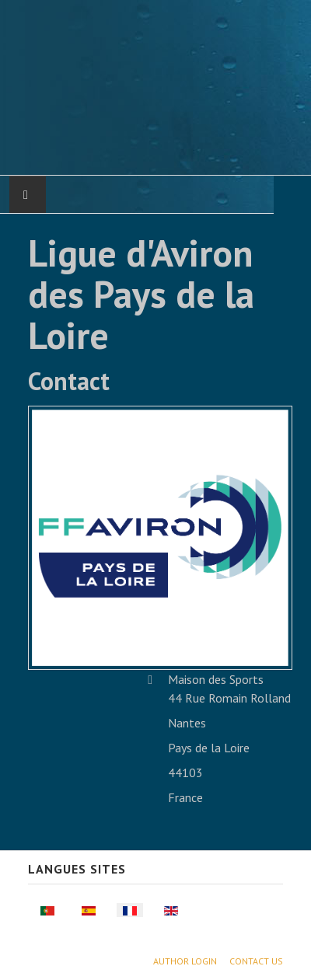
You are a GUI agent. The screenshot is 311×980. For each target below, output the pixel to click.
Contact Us (256, 961)
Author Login (185, 961)
